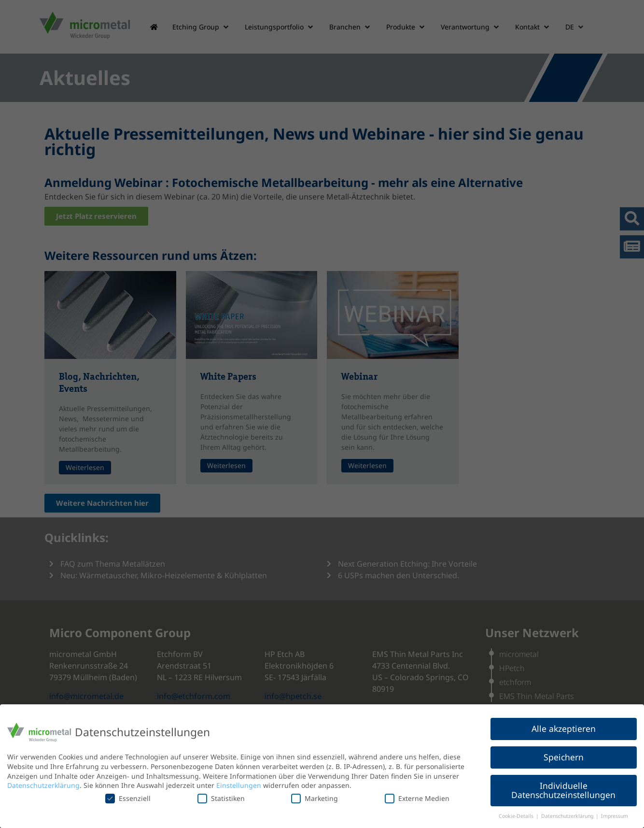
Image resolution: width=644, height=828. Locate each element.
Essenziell (128, 798)
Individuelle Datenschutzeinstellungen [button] (563, 790)
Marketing (315, 798)
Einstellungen (239, 785)
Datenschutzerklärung (43, 785)
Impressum (615, 816)
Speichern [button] (564, 757)
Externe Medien (417, 798)
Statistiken (221, 798)
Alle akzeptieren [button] (564, 728)
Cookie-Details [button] (517, 816)
